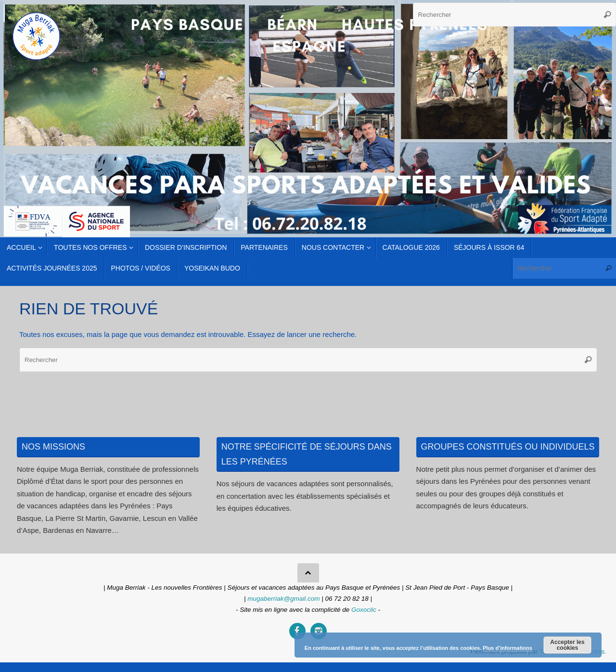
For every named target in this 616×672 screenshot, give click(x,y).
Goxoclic (364, 610)
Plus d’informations (507, 648)
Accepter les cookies (567, 645)
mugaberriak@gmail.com (283, 599)
